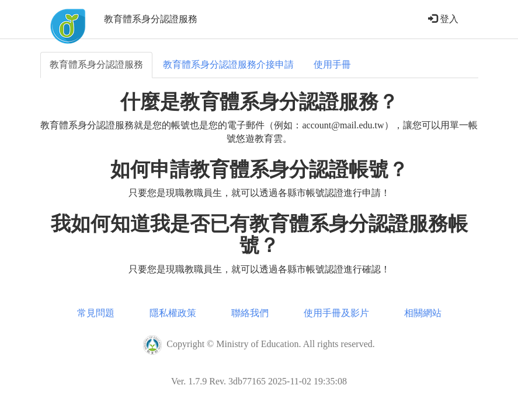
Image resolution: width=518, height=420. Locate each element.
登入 (443, 19)
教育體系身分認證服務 (96, 64)
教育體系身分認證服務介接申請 (228, 64)
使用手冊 (332, 64)
